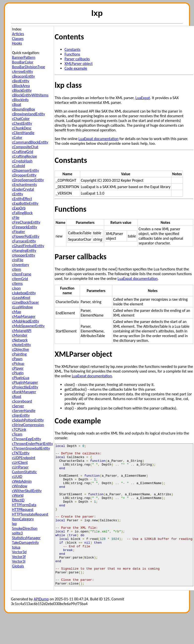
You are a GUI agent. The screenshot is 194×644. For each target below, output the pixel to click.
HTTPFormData (24, 505)
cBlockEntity (22, 90)
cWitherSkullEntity (27, 491)
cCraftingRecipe (25, 156)
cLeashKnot (21, 298)
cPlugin (18, 373)
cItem (17, 269)
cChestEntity (22, 123)
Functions (72, 54)
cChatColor (21, 119)
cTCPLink (19, 429)
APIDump (41, 627)
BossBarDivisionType (29, 67)
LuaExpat (143, 98)
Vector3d (19, 552)
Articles (18, 34)
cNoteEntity (22, 345)
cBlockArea (21, 86)
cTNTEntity (21, 453)
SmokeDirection (25, 528)
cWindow (20, 486)
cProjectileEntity (25, 387)
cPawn (17, 359)
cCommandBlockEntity (30, 142)
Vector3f (19, 557)
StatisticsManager (26, 538)
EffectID (18, 500)
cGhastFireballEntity (28, 246)
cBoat (17, 104)
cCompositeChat (25, 147)
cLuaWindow (23, 307)
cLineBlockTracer (25, 302)
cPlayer (18, 368)
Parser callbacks (77, 59)
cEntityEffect (22, 199)
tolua (16, 547)
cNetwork (20, 340)
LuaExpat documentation (98, 139)
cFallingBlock (22, 213)
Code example (76, 68)
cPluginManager (25, 382)
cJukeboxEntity (24, 293)
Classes (18, 39)
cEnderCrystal (23, 189)
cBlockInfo (20, 100)
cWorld (18, 495)
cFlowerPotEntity (26, 236)
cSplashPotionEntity (28, 420)
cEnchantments (24, 185)
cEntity (18, 194)
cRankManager (24, 392)
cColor (17, 137)
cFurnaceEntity (24, 241)
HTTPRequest (23, 510)
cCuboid (19, 166)
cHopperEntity (24, 255)
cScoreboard (22, 401)
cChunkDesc (22, 128)
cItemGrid (20, 279)
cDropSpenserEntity (28, 180)
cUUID (17, 477)
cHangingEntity (24, 250)
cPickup (18, 364)
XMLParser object (79, 64)
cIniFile (18, 260)
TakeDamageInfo (25, 542)
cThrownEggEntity (27, 439)
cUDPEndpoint (24, 458)
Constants (73, 49)
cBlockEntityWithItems (30, 95)
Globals (18, 566)
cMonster (20, 335)
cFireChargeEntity (26, 222)
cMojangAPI (22, 331)
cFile (16, 218)
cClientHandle (23, 133)
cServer (18, 406)
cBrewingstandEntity (29, 114)
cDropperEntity (24, 175)
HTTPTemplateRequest (30, 514)
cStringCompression (28, 425)
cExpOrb (19, 208)
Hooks (17, 43)
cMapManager (24, 316)
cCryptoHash (22, 161)
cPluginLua (21, 378)
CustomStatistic (24, 472)
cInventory (21, 265)
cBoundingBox (24, 109)
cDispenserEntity (26, 170)
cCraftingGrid (23, 152)
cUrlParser (20, 467)
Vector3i (19, 561)
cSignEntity (21, 415)
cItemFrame (22, 274)
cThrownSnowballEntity (31, 448)
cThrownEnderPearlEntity (33, 444)
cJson (16, 288)
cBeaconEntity (24, 76)
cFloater (19, 232)
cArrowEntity (23, 72)
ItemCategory (23, 519)
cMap (17, 312)
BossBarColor (23, 62)
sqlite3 (17, 533)
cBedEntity (21, 81)
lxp (14, 524)
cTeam (17, 434)
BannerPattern (24, 57)
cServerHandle (24, 411)
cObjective (21, 349)
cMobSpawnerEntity (28, 326)
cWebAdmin (22, 481)
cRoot (17, 396)
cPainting (19, 354)
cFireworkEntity (25, 227)
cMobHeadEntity (26, 321)
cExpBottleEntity (25, 203)
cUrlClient (20, 462)
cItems (17, 283)
